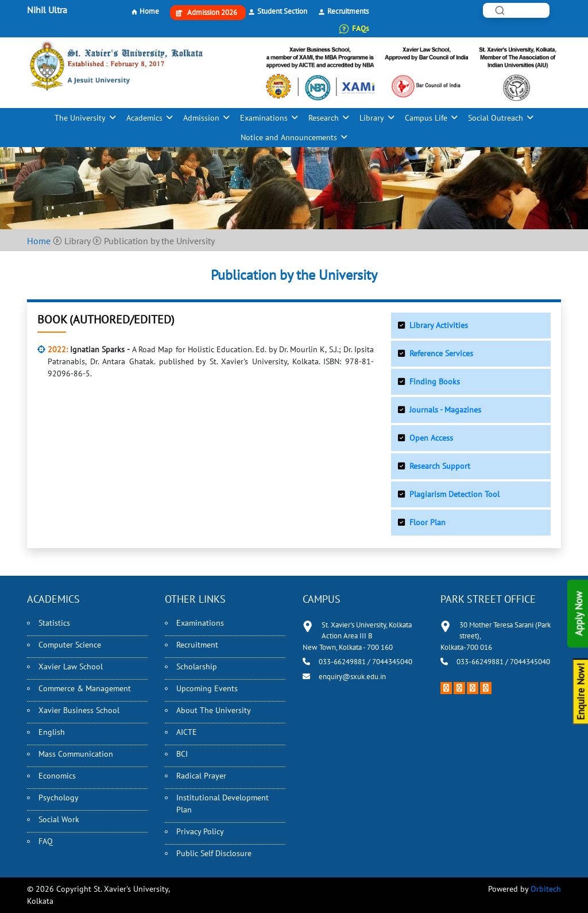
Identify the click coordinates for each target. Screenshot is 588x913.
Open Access (431, 438)
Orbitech (546, 889)
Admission (201, 118)
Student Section (282, 11)
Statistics (54, 623)
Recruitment (197, 645)
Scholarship (197, 667)
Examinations (264, 118)
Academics (144, 118)
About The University (214, 710)
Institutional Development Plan (223, 804)
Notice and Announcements (289, 137)
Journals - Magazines (445, 410)
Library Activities (439, 325)
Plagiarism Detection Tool (454, 494)
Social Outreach (496, 118)
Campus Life (426, 118)
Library (372, 118)
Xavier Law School (71, 667)
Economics (57, 776)
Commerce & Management (85, 688)
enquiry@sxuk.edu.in (352, 677)
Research (324, 118)
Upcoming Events (207, 688)
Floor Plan (428, 522)
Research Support (440, 466)
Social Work (59, 819)
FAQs (360, 28)
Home (149, 11)
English (52, 732)
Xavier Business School (79, 710)
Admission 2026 (212, 12)
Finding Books (435, 382)
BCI (182, 754)
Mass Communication (76, 754)
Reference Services (441, 353)
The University (80, 118)
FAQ (46, 841)
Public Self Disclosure (214, 853)
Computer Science (70, 645)
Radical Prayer (201, 776)
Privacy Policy (200, 831)
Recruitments (348, 11)
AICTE (187, 732)
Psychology (59, 798)
